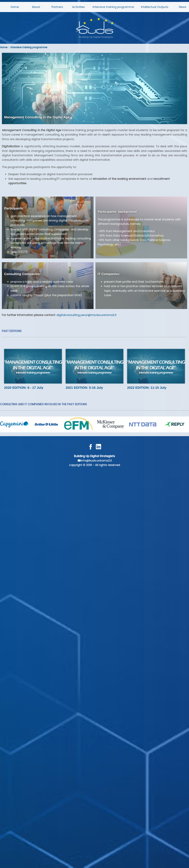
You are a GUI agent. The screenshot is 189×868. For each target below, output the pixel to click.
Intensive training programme (29, 47)
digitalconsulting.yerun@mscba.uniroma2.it (86, 315)
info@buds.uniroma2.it (96, 461)
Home (4, 47)
